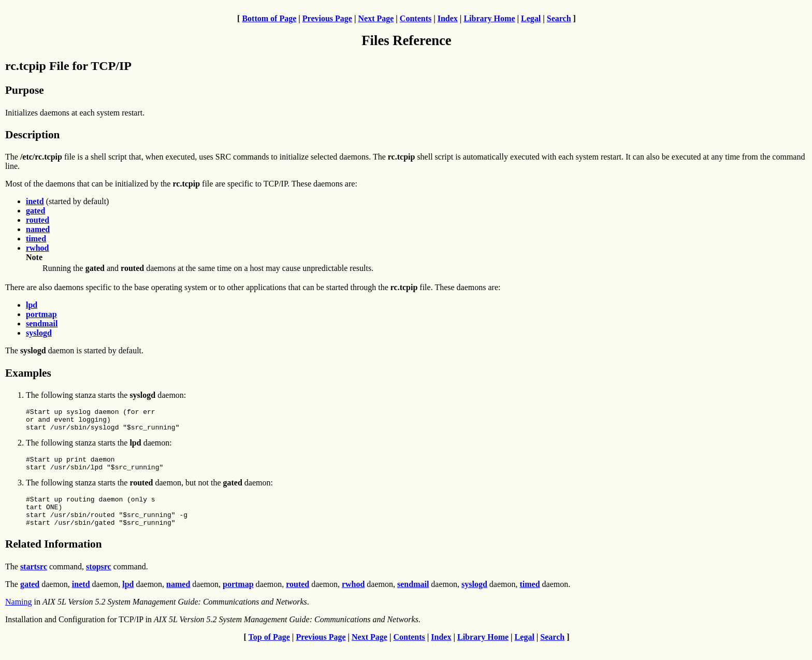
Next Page (376, 18)
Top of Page (269, 651)
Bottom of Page (269, 18)
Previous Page (327, 18)
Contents (416, 18)
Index (448, 18)
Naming (19, 616)
